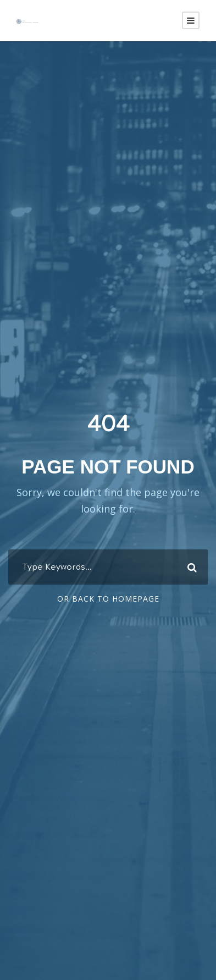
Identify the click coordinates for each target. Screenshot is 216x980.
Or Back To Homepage (108, 599)
